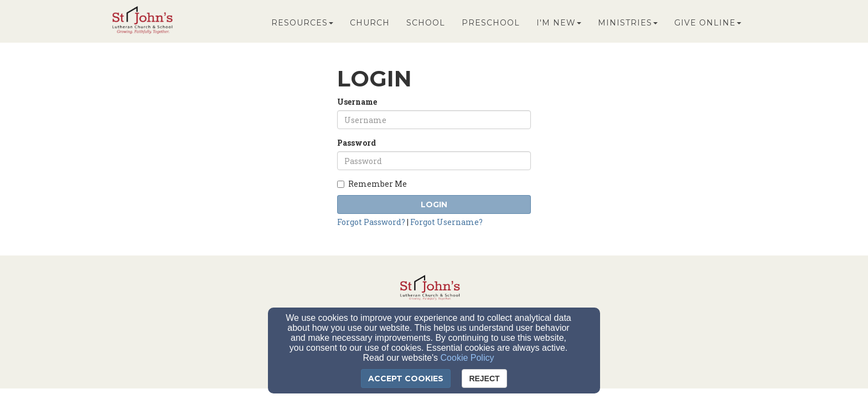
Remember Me (372, 184)
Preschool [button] (491, 23)
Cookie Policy (467, 358)
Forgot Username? (446, 222)
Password (356, 143)
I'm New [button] (559, 23)
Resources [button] (302, 23)
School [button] (426, 23)
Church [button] (370, 23)
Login (434, 204)
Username (357, 102)
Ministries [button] (628, 23)
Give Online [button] (708, 23)
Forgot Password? (371, 222)
